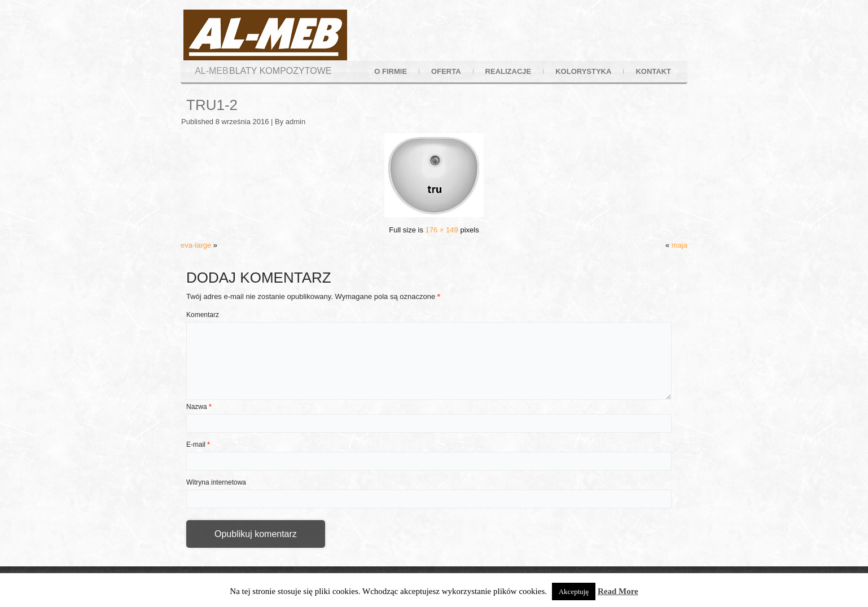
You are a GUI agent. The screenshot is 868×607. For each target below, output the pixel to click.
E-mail (198, 445)
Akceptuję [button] (574, 591)
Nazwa (199, 407)
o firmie (391, 71)
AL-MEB (212, 71)
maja (680, 245)
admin (295, 122)
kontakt (653, 71)
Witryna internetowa (216, 482)
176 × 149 (442, 230)
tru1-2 (212, 105)
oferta (446, 71)
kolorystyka (583, 71)
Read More (618, 591)
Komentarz (203, 315)
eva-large (196, 245)
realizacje (508, 71)
